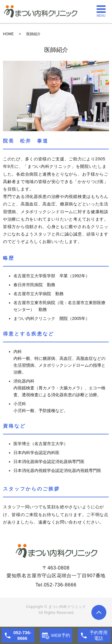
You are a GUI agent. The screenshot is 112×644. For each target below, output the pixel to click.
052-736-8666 (60, 585)
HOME (8, 34)
